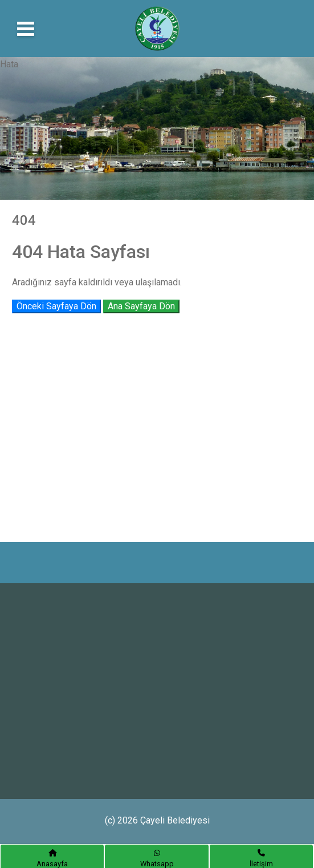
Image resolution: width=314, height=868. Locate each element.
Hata (9, 64)
